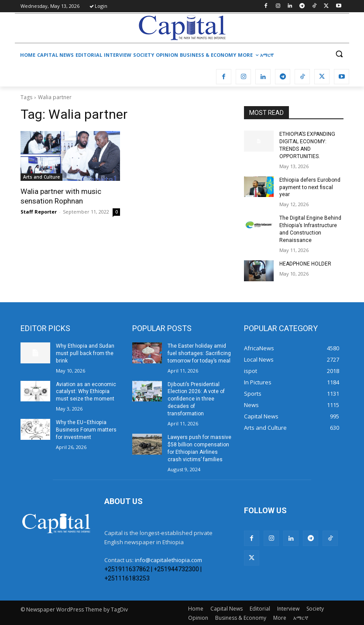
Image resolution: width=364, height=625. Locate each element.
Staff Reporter (39, 212)
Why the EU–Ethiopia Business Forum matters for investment (86, 429)
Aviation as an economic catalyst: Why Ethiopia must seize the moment (86, 391)
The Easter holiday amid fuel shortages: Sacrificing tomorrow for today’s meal (199, 353)
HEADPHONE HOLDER (305, 263)
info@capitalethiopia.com (168, 559)
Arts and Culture (41, 177)
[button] (339, 54)
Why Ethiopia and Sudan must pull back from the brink (85, 353)
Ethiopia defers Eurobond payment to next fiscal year (309, 187)
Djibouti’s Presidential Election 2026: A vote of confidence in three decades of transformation (196, 398)
